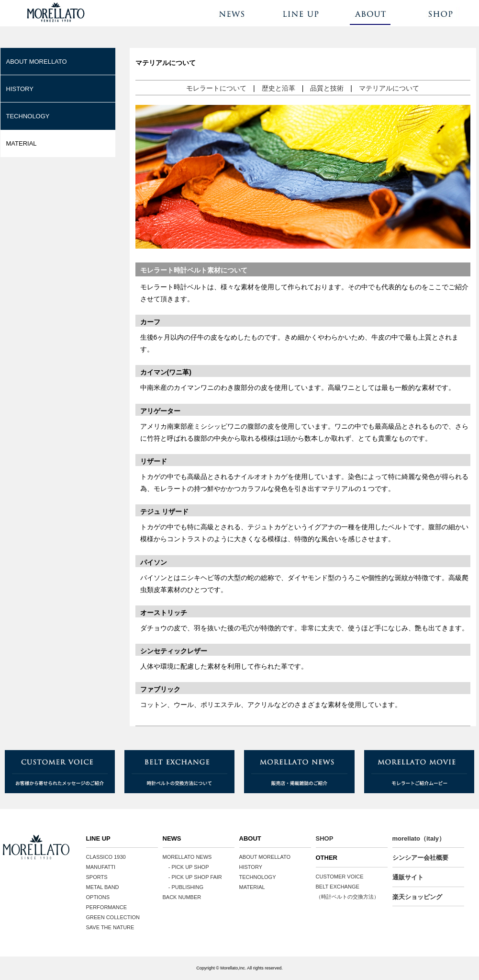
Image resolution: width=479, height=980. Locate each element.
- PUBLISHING (183, 887)
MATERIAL (22, 143)
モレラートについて (216, 88)
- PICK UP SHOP (186, 867)
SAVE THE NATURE (110, 927)
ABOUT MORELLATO (37, 62)
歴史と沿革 (278, 88)
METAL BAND (103, 887)
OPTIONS (98, 897)
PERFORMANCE (107, 907)
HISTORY (20, 89)
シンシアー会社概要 (420, 858)
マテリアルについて (389, 88)
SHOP (325, 838)
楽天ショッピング (417, 897)
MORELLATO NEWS (187, 857)
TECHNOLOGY (28, 116)
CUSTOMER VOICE (340, 877)
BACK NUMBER (182, 897)
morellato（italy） (419, 838)
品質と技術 (327, 88)
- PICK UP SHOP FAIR (192, 877)
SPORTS (97, 877)
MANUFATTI (101, 867)
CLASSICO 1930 (106, 857)
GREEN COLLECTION (113, 917)
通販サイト (408, 877)
